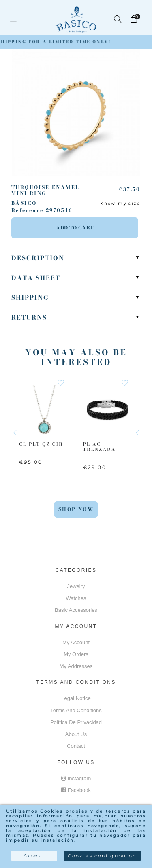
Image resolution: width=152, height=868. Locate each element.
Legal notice (76, 698)
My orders (76, 654)
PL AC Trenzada (100, 446)
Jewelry (76, 586)
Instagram (76, 778)
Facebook (76, 790)
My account (76, 642)
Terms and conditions (76, 710)
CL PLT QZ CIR (41, 444)
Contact (76, 746)
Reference (28, 210)
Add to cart (75, 228)
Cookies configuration (102, 856)
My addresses (76, 666)
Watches (76, 598)
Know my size (120, 203)
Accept (34, 855)
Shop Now (76, 509)
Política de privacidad (76, 722)
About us (76, 734)
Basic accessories (76, 610)
